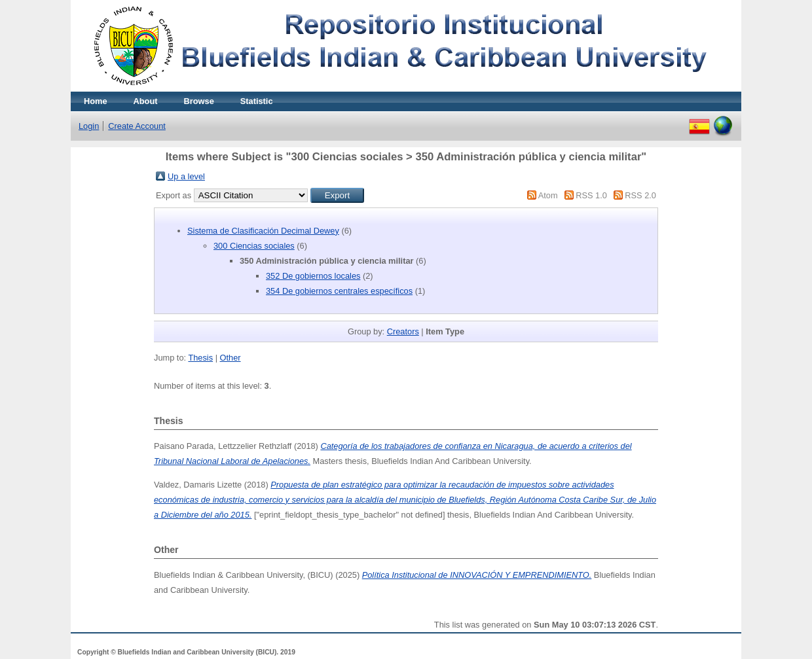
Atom (548, 195)
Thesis (200, 358)
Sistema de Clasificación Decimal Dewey (263, 231)
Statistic (257, 101)
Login (89, 126)
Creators (403, 331)
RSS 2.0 (640, 195)
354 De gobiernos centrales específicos (339, 291)
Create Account (137, 126)
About (146, 101)
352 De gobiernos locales (313, 276)
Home (96, 101)
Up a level (186, 176)
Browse (199, 101)
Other (231, 358)
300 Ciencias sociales (254, 246)
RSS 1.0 (591, 195)
